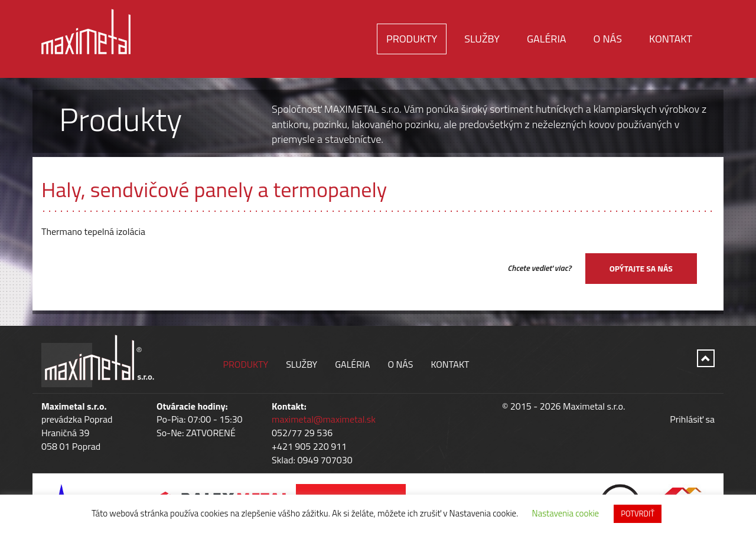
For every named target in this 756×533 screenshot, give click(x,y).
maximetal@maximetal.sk (324, 419)
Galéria (547, 39)
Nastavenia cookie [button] (566, 513)
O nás (608, 39)
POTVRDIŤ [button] (638, 514)
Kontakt (671, 39)
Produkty (412, 39)
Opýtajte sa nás (641, 268)
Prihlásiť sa (692, 419)
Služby (482, 39)
